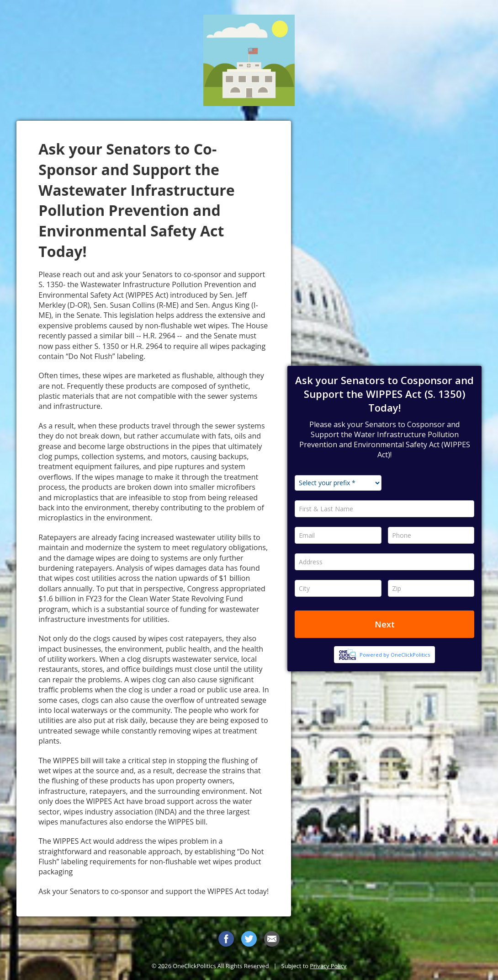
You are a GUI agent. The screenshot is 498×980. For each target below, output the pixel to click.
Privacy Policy (328, 966)
